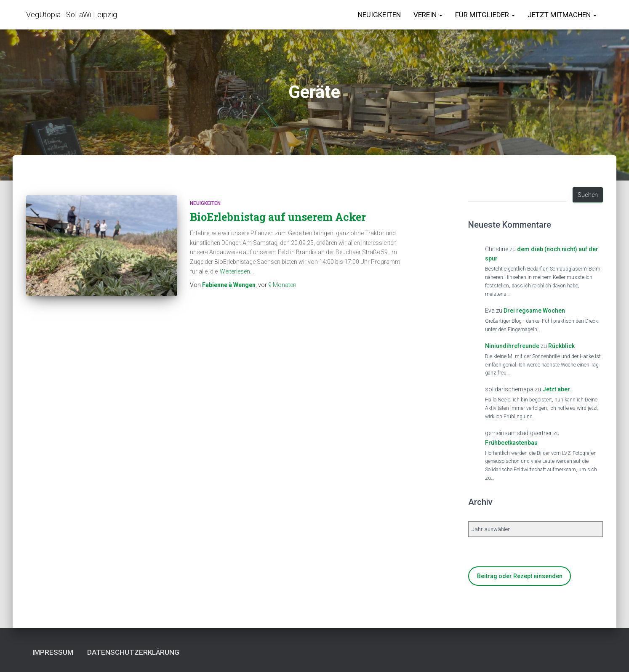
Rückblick (561, 346)
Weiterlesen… (237, 271)
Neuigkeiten (379, 15)
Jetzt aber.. (558, 389)
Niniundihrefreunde (512, 346)
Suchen (588, 195)
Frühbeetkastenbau (511, 443)
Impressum (53, 652)
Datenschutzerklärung (133, 652)
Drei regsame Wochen (534, 311)
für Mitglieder (485, 15)
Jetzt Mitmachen (562, 15)
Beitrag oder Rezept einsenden (520, 576)
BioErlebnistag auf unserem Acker (278, 217)
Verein (428, 15)
